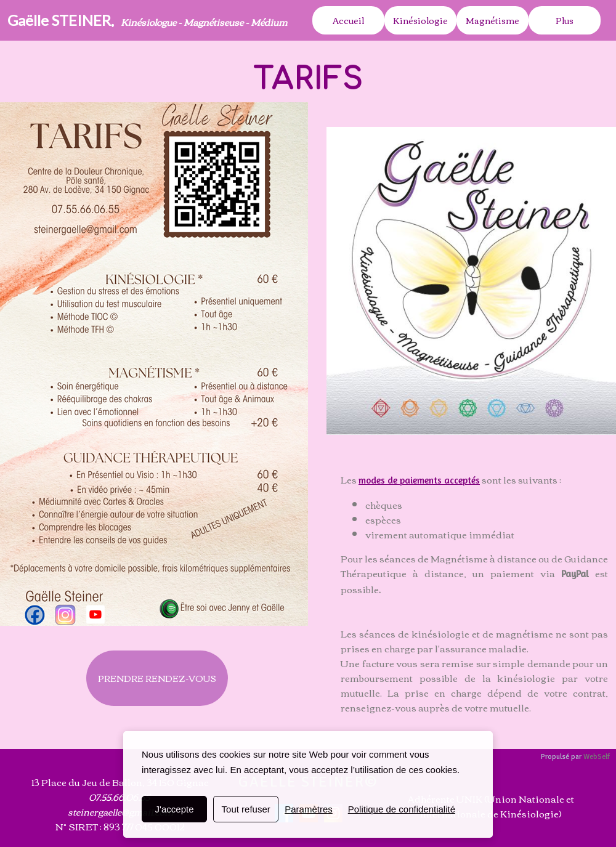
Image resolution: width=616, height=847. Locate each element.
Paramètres (309, 809)
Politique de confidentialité (402, 809)
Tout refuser (246, 809)
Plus (565, 20)
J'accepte (175, 809)
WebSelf (597, 757)
